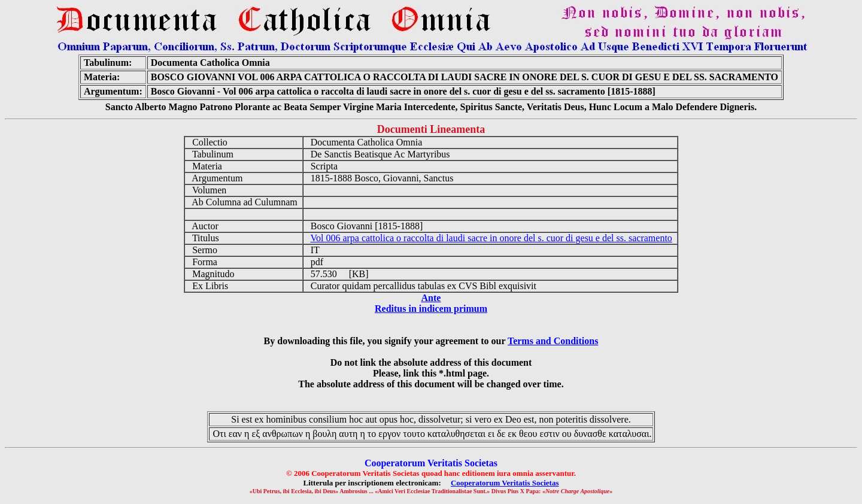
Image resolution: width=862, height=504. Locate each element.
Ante (431, 298)
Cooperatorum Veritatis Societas (505, 483)
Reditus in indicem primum (431, 309)
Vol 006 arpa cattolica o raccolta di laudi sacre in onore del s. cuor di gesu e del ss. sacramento (491, 238)
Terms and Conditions (553, 341)
